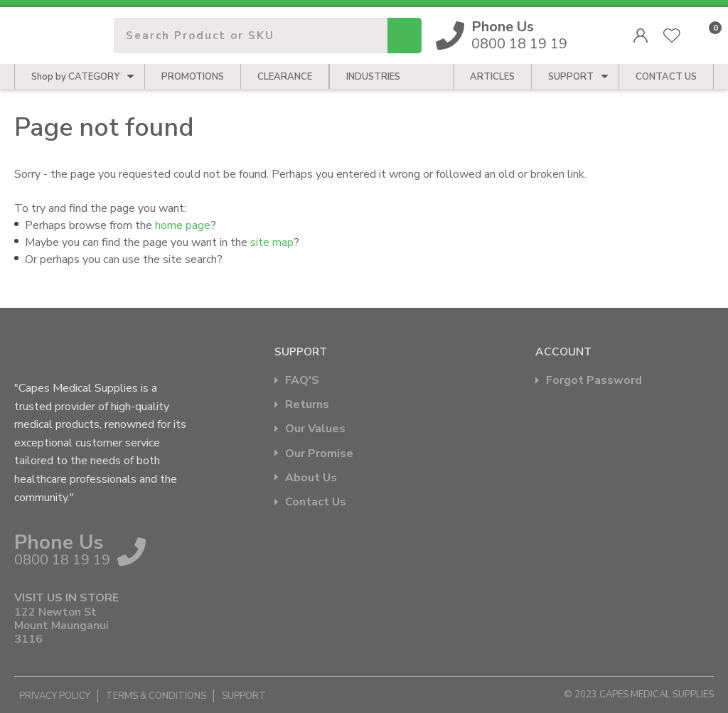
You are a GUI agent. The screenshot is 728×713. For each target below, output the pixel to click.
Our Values (315, 429)
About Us (311, 478)
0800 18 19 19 (520, 36)
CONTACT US (666, 77)
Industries (373, 77)
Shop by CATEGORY (75, 77)
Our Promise (319, 454)
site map (272, 242)
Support (571, 77)
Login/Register (641, 36)
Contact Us (316, 502)
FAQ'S (302, 381)
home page (183, 225)
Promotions (193, 77)
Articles (492, 77)
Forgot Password (594, 381)
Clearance (285, 77)
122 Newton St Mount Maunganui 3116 (61, 626)
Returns (307, 405)
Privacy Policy (55, 696)
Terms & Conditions (156, 696)
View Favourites (672, 36)
